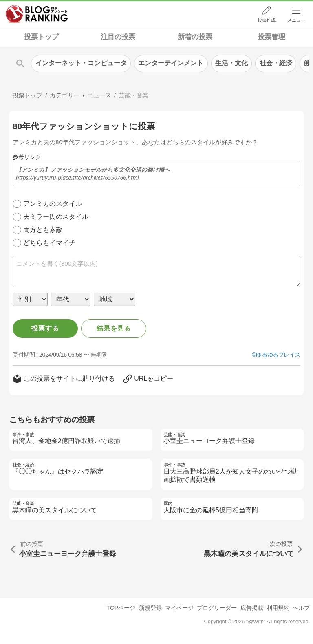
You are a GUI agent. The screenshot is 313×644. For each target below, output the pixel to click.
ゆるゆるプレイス (278, 355)
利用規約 (278, 608)
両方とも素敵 (43, 230)
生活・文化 (231, 63)
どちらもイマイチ (49, 243)
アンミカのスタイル (53, 204)
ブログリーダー (217, 608)
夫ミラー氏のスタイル (56, 217)
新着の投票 (195, 37)
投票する (45, 328)
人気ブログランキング (37, 14)
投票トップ (41, 37)
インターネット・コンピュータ (81, 63)
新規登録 (150, 608)
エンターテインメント (171, 63)
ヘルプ (301, 608)
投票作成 (267, 20)
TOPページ (121, 608)
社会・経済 (276, 63)
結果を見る (114, 328)
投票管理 (271, 37)
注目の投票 (118, 37)
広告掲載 (252, 608)
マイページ (179, 608)
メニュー (296, 20)
